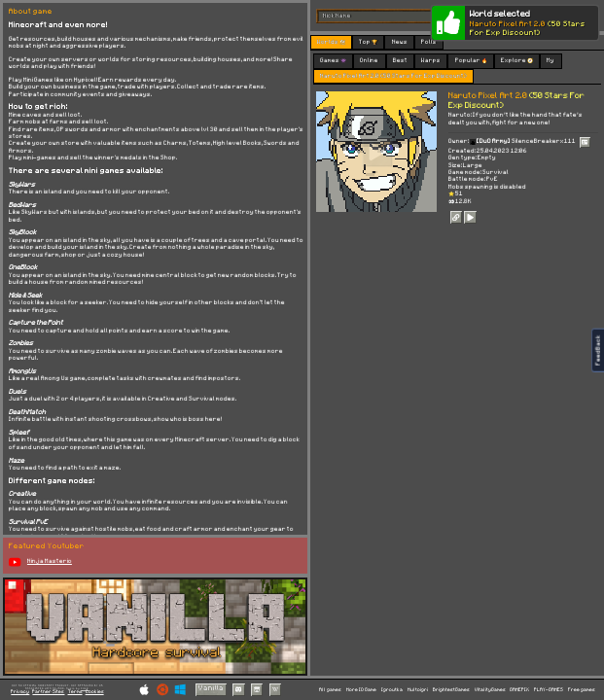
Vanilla (211, 688)
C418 (85, 688)
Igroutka (392, 690)
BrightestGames (451, 690)
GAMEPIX (519, 690)
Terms (75, 692)
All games (330, 690)
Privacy (20, 692)
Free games (582, 690)
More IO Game (361, 690)
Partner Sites (48, 692)
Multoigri (418, 690)
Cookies (95, 692)
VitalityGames (490, 690)
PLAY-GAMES (549, 690)
